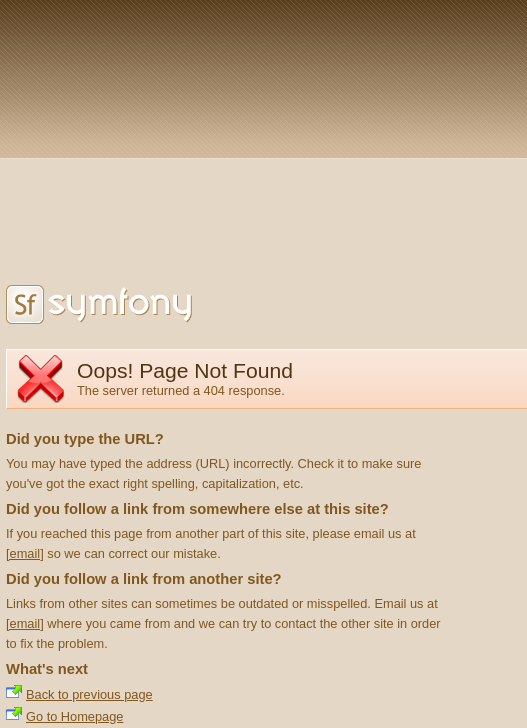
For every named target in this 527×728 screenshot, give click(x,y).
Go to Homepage (74, 716)
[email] (25, 553)
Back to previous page (89, 694)
